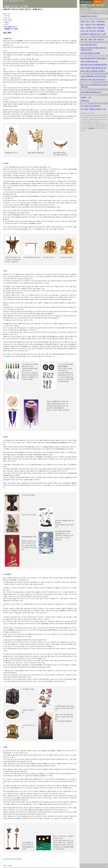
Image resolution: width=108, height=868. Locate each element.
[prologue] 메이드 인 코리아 (89, 16)
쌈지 (99, 34)
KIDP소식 (93, 109)
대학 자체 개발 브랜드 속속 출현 (90, 53)
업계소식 (99, 109)
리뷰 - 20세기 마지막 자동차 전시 (91, 106)
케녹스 (93, 21)
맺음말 (16, 29)
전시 (82, 109)
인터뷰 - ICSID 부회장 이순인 (89, 62)
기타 (104, 109)
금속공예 (83, 97)
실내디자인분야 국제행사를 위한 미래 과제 (93, 68)
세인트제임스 (101, 21)
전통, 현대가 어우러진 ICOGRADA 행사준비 (94, 65)
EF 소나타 (93, 31)
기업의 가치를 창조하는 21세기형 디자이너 (94, 76)
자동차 (90, 39)
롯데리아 (88, 25)
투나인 (94, 25)
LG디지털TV (101, 31)
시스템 (103, 34)
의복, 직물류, (8, 27)
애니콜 (83, 21)
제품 (82, 39)
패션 (86, 39)
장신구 (15, 27)
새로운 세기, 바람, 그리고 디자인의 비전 (93, 79)
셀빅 (88, 21)
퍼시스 (83, 31)
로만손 (94, 28)
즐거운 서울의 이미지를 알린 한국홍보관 (93, 71)
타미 (87, 31)
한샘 (82, 25)
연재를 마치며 (85, 101)
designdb (91, 128)
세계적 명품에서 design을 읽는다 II (91, 92)
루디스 (83, 28)
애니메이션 (101, 39)
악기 (90, 97)
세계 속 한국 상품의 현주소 (89, 45)
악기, (12, 29)
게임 (95, 39)
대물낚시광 (93, 34)
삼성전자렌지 (85, 34)
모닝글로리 (101, 28)
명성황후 (88, 28)
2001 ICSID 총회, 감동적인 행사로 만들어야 (94, 58)
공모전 (86, 109)
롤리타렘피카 (101, 25)
